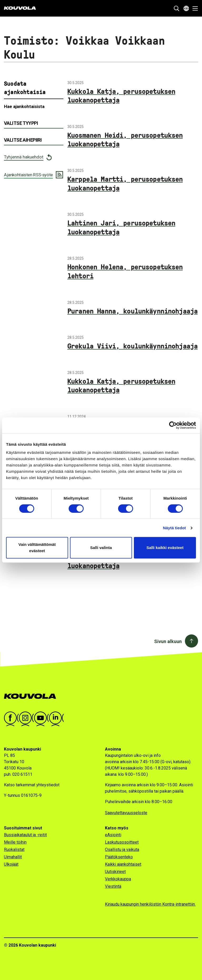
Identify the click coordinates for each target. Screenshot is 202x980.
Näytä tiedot (175, 528)
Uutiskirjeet (115, 872)
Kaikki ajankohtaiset (123, 864)
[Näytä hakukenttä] (176, 8)
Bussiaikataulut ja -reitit (25, 835)
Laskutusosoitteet (122, 842)
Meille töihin (15, 842)
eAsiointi (113, 835)
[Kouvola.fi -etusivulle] (32, 696)
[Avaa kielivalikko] (186, 8)
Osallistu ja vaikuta (122, 850)
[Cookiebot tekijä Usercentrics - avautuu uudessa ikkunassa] (173, 425)
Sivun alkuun (168, 641)
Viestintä (113, 886)
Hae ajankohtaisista (24, 106)
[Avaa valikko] (194, 8)
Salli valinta (101, 548)
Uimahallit (13, 857)
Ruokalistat (14, 850)
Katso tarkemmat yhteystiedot (32, 785)
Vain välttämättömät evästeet (37, 548)
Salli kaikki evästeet (165, 548)
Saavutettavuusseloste (126, 813)
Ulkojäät (11, 864)
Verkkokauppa (118, 879)
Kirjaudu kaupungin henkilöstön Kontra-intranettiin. (150, 904)
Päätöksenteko (119, 857)
